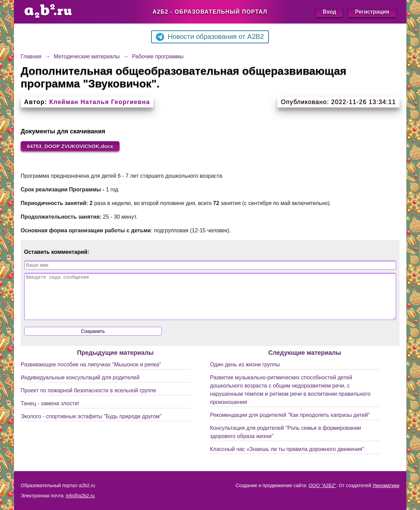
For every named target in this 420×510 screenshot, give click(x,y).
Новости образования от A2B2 (210, 37)
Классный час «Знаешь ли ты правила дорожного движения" (287, 458)
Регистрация (372, 12)
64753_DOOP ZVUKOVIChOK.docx (73, 146)
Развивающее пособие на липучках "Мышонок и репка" (91, 373)
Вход (330, 12)
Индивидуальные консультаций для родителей (80, 386)
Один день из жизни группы (245, 373)
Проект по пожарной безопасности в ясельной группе (89, 399)
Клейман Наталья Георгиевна (99, 102)
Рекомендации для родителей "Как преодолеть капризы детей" (290, 424)
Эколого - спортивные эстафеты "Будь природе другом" (91, 425)
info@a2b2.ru (80, 496)
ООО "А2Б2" (322, 485)
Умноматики (386, 485)
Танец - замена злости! (50, 412)
